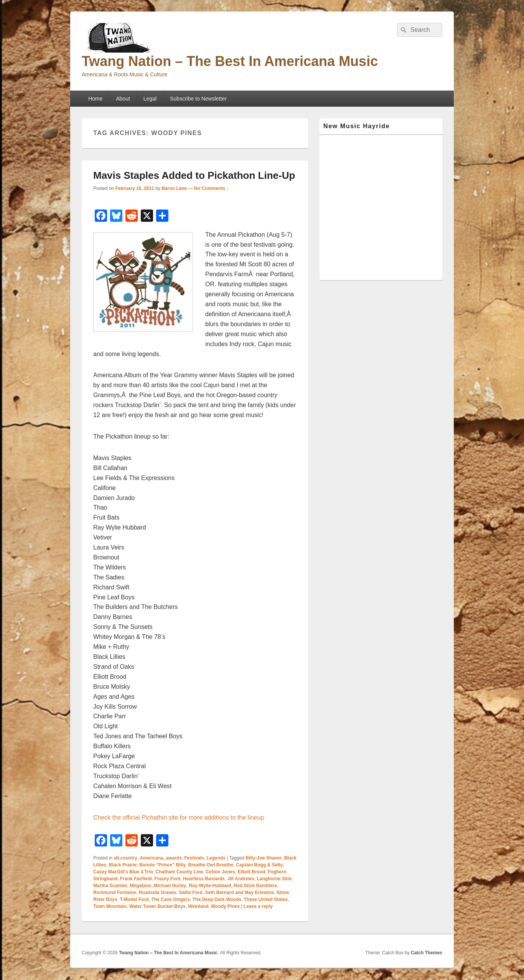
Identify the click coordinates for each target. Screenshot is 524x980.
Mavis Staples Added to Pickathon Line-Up (194, 175)
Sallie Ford (190, 893)
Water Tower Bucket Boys (157, 906)
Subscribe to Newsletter (198, 99)
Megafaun (140, 886)
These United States (266, 899)
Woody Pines (225, 906)
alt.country (125, 858)
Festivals (194, 858)
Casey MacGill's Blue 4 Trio (123, 872)
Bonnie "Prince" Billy (162, 865)
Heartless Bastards (204, 879)
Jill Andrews (241, 879)
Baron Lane (174, 188)
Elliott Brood (251, 872)
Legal (150, 99)
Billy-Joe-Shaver (264, 858)
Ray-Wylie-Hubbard (210, 886)
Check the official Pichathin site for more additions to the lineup (179, 817)
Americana (151, 858)
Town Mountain (110, 906)
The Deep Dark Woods (217, 899)
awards (174, 858)
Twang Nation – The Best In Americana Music (230, 61)
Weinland (198, 906)
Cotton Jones (220, 872)
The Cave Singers (171, 899)
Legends (216, 858)
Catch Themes (427, 953)
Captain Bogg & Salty (259, 865)
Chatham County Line (179, 872)
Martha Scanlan (110, 886)
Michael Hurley (170, 886)
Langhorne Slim (274, 879)
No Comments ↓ (212, 188)
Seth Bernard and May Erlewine (239, 893)
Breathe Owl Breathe (211, 865)
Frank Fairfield (136, 879)
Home (95, 99)
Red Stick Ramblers (256, 886)
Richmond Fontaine (115, 893)
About (123, 99)
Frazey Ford (167, 879)
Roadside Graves (158, 893)
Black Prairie (123, 865)
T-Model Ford (134, 899)
